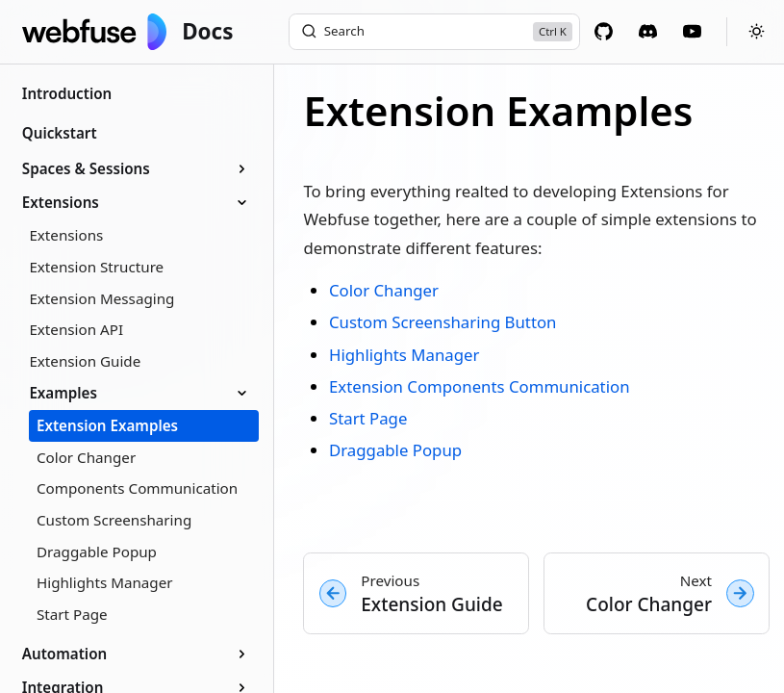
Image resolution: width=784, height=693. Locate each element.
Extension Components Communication (480, 386)
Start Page (368, 418)
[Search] (434, 32)
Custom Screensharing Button (443, 322)
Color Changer (384, 290)
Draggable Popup (395, 450)
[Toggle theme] (752, 31)
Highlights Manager (404, 355)
